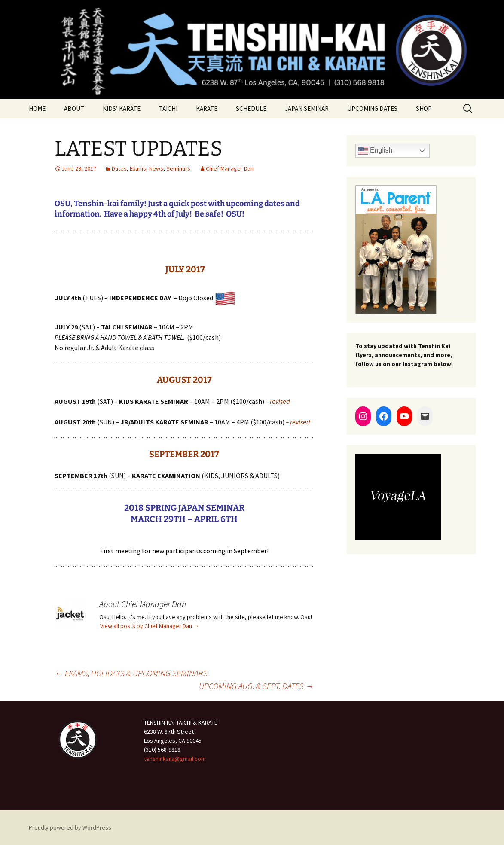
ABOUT (74, 108)
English (375, 151)
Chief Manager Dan (230, 168)
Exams (138, 168)
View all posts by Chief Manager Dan (150, 626)
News (156, 168)
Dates (119, 168)
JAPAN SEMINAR (307, 108)
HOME (37, 108)
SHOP (424, 108)
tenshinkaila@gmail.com (175, 759)
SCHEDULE (251, 108)
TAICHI (168, 108)
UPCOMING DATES (372, 108)
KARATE (207, 108)
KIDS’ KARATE (122, 108)
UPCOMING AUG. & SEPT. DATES (257, 686)
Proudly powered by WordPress (70, 827)
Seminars (178, 168)
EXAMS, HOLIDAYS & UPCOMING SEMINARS (131, 673)
